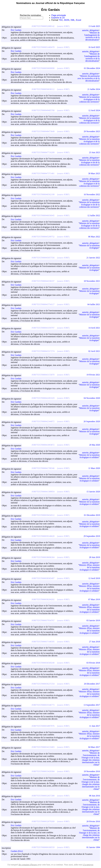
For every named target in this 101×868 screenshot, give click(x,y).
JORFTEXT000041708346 (43, 468)
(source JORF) (63, 26)
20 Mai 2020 (95, 445)
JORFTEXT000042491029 (43, 398)
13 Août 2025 (94, 26)
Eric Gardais (17, 177)
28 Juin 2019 (94, 557)
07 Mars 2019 (94, 599)
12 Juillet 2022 (94, 215)
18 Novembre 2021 (92, 281)
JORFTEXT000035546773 (43, 705)
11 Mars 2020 (94, 468)
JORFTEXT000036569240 (43, 663)
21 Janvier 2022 (93, 258)
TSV (61, 20)
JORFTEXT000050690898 (43, 68)
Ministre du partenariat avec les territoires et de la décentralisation (89, 78)
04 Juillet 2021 (94, 304)
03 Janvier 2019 (93, 620)
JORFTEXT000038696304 (43, 557)
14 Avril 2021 (94, 328)
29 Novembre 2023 (92, 131)
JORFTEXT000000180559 (43, 847)
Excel (79, 20)
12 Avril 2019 (94, 578)
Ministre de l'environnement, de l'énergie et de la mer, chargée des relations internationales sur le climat (91, 759)
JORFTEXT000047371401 (43, 173)
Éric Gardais (17, 30)
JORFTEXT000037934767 (43, 620)
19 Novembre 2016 (92, 771)
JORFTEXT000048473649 (43, 131)
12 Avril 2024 (94, 110)
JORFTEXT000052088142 (43, 26)
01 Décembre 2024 (92, 68)
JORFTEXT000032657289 (43, 796)
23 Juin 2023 (94, 152)
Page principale (59, 15)
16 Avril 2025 (94, 47)
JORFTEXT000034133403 (43, 747)
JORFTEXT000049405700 (43, 110)
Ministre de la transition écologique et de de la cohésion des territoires (89, 162)
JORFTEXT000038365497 (43, 578)
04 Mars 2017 (94, 747)
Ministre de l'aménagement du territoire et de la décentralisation (92, 36)
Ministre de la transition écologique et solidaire (89, 456)
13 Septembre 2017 (92, 705)
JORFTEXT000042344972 (43, 421)
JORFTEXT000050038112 (43, 89)
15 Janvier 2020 (93, 492)
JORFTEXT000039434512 (43, 515)
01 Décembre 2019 (92, 515)
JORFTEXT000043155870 (43, 375)
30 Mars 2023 (94, 173)
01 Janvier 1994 (93, 847)
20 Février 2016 (93, 821)
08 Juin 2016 (94, 796)
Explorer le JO (58, 18)
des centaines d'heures (28, 865)
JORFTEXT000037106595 (43, 642)
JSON (66, 20)
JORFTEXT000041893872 (43, 445)
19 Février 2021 (93, 375)
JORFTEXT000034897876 (43, 726)
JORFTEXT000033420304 (43, 771)
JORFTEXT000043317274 (43, 351)
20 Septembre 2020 (92, 421)
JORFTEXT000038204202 (43, 599)
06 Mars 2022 (94, 237)
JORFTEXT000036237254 (43, 684)
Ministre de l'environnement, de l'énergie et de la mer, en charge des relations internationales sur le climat (89, 834)
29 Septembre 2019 (92, 536)
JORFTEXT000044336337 (43, 281)
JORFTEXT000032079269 (43, 821)
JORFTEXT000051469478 (43, 47)
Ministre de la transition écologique (89, 247)
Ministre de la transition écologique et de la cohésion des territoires (89, 99)
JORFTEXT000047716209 (43, 152)
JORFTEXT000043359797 (43, 328)
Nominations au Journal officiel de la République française (51, 3)
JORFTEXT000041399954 (43, 492)
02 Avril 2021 (94, 351)
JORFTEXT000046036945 (43, 215)
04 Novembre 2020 (92, 398)
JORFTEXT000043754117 (43, 304)
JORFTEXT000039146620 (43, 536)
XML (73, 20)
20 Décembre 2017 (92, 684)
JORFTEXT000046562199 (43, 194)
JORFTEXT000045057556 (43, 258)
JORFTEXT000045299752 (43, 237)
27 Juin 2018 (94, 642)
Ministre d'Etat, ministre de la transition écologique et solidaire (89, 567)
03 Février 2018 (93, 663)
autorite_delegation (90, 30)
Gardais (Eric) (18, 851)
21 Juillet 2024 (94, 89)
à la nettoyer (88, 865)
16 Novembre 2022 (92, 194)
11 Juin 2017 (95, 726)
